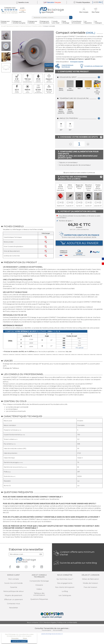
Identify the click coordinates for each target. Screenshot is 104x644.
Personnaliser (15, 638)
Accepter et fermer (19, 641)
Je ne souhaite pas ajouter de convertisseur (75, 165)
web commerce (58, 634)
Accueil (3, 26)
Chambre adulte (37, 26)
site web (53, 634)
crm (62, 634)
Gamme (26, 26)
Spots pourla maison (13, 26)
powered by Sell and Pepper (47, 634)
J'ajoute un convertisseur (68, 163)
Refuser (25, 638)
